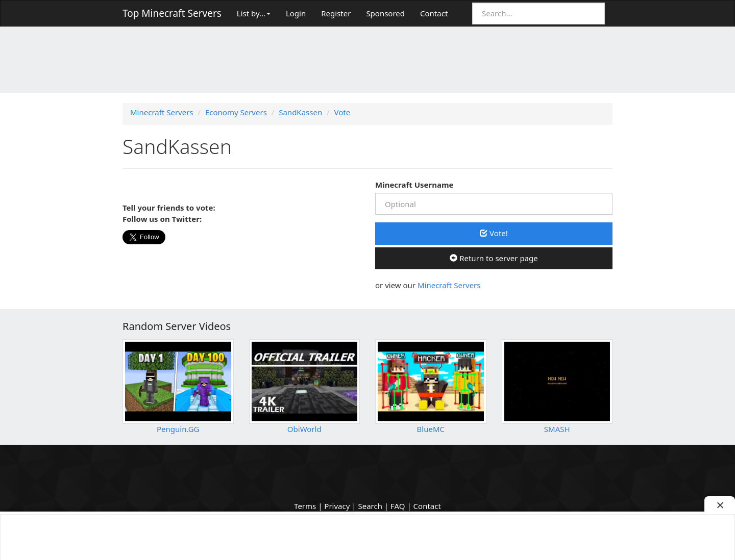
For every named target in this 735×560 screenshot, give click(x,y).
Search (370, 506)
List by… (254, 13)
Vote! (494, 233)
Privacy (337, 506)
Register (336, 13)
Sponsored (385, 13)
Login (296, 13)
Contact (434, 13)
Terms (305, 506)
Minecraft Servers (449, 285)
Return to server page (494, 258)
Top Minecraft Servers (172, 13)
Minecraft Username (414, 185)
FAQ (398, 506)
